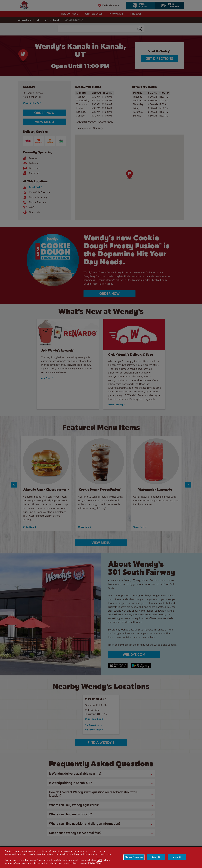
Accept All (177, 857)
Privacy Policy (95, 863)
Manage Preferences (134, 857)
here (100, 860)
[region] (101, 857)
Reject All (156, 857)
